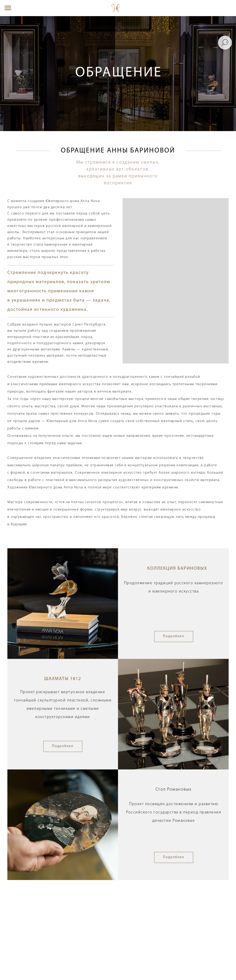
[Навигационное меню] (8, 8)
